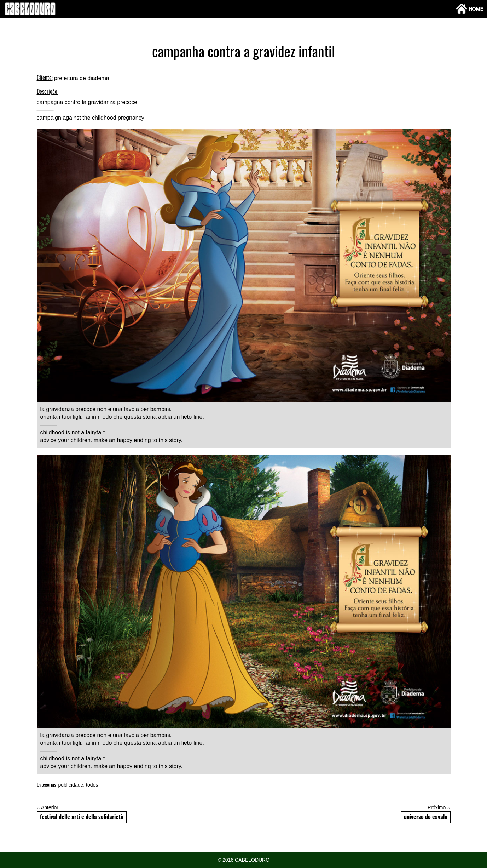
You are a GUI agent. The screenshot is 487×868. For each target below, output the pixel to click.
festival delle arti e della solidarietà (82, 817)
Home (470, 9)
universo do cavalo (426, 817)
